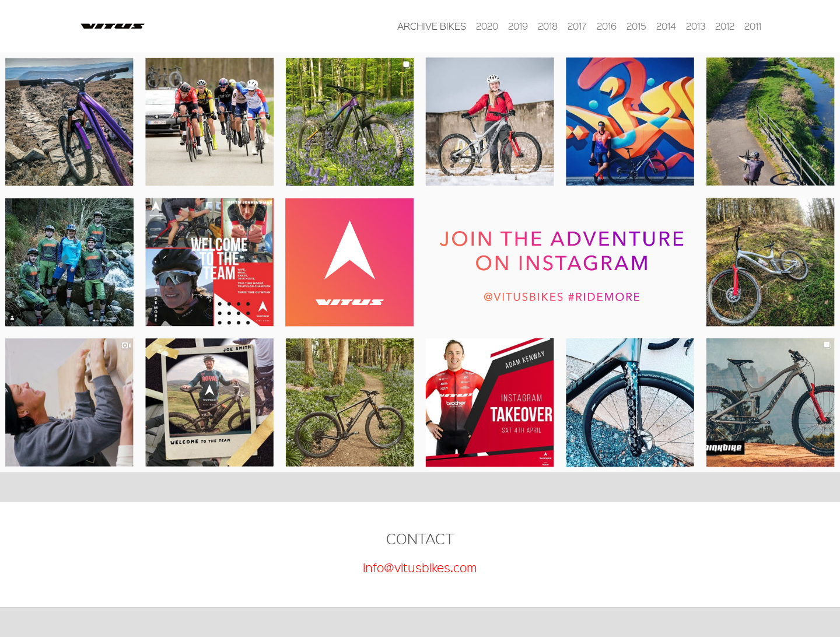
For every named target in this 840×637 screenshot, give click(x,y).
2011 (753, 26)
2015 (636, 26)
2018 (548, 26)
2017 (577, 26)
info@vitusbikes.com (420, 567)
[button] (63, 262)
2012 (725, 26)
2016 (607, 26)
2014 (666, 26)
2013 (696, 26)
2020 (487, 26)
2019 (518, 26)
